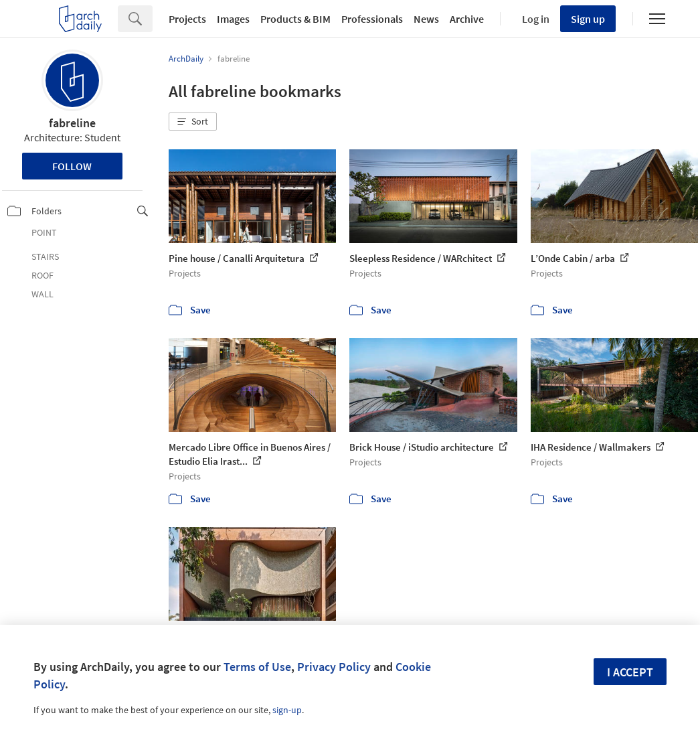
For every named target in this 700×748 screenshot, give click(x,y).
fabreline (72, 123)
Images (233, 19)
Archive (467, 19)
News (426, 19)
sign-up (287, 710)
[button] (193, 122)
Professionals (372, 19)
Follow (72, 166)
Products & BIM (295, 19)
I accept (630, 672)
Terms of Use (257, 667)
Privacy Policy (334, 667)
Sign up (588, 19)
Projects (187, 19)
